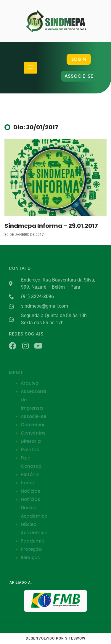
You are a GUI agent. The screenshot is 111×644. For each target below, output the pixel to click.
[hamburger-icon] (30, 68)
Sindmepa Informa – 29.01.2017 (51, 226)
